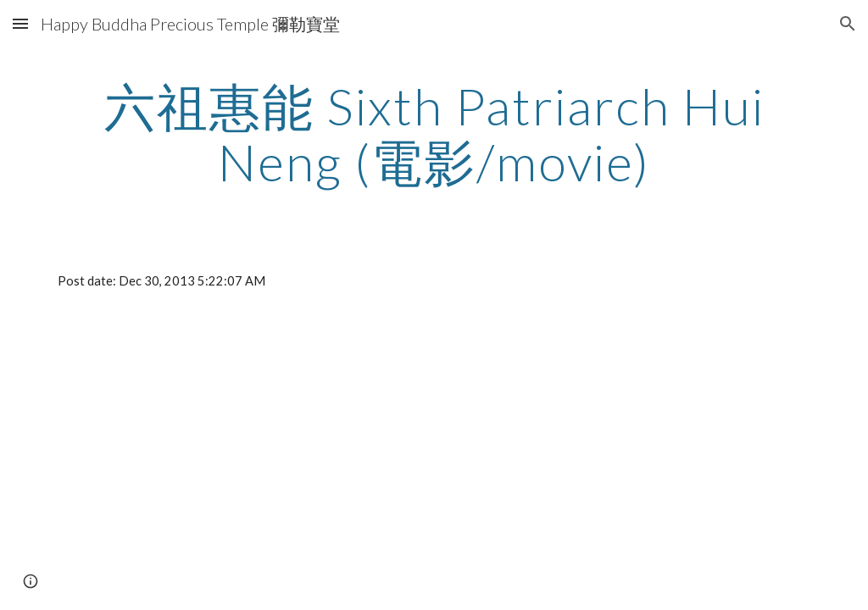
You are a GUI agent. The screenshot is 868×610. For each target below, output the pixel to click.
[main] (434, 134)
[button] (20, 23)
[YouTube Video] (238, 447)
